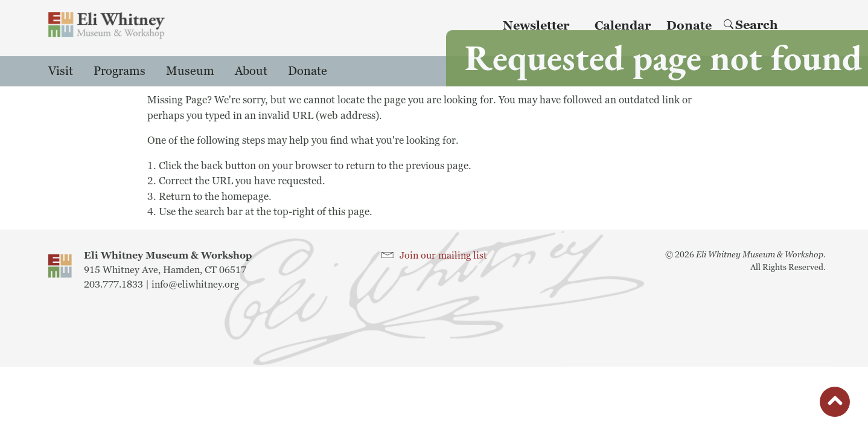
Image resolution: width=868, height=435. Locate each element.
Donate (308, 71)
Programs (120, 71)
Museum (190, 71)
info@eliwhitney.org (195, 285)
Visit (61, 71)
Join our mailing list (443, 256)
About (251, 71)
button (835, 405)
